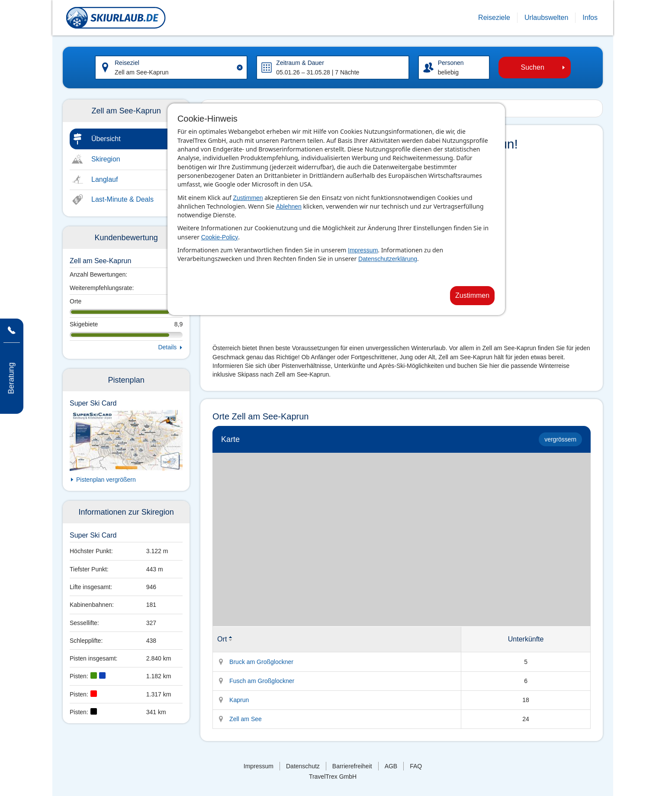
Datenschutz (303, 766)
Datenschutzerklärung (388, 259)
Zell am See (246, 719)
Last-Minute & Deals (122, 199)
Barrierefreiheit (352, 766)
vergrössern (560, 439)
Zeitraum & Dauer (300, 63)
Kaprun (239, 700)
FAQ (416, 766)
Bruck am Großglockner (261, 662)
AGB (391, 766)
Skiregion (106, 159)
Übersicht (106, 139)
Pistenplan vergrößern (106, 480)
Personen (451, 63)
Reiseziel (127, 63)
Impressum (363, 250)
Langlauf (104, 179)
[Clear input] (240, 68)
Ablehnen (289, 206)
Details (167, 347)
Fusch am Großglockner (262, 681)
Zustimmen (248, 198)
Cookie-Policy (220, 237)
